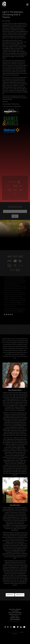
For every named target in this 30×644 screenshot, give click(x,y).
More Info (10, 595)
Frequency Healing (15, 618)
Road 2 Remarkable (15, 620)
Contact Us (20, 595)
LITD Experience (15, 611)
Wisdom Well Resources (15, 609)
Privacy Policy (15, 616)
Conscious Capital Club (15, 614)
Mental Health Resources (15, 613)
